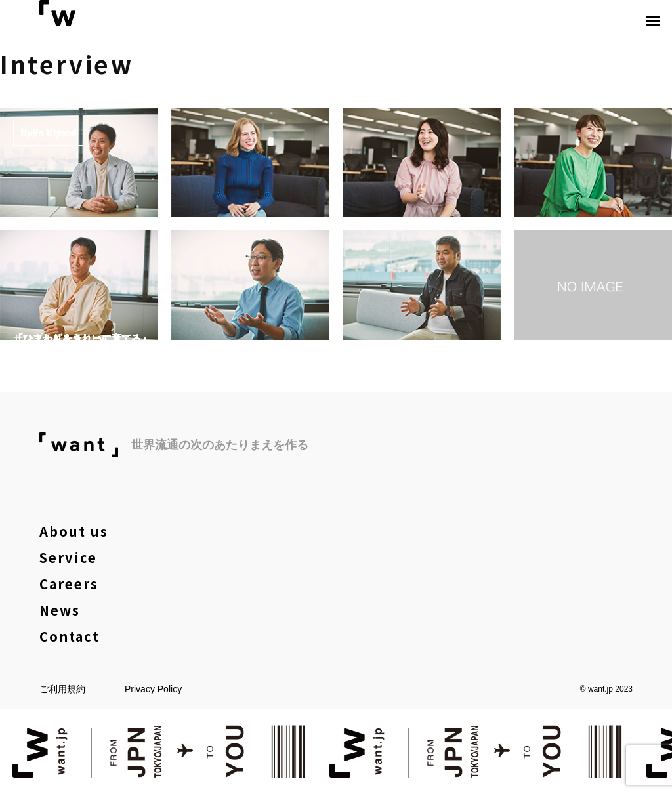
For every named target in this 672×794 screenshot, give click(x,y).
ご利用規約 (62, 689)
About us (74, 531)
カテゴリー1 (49, 133)
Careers (69, 584)
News (60, 610)
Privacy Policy (153, 689)
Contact (70, 636)
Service (68, 557)
